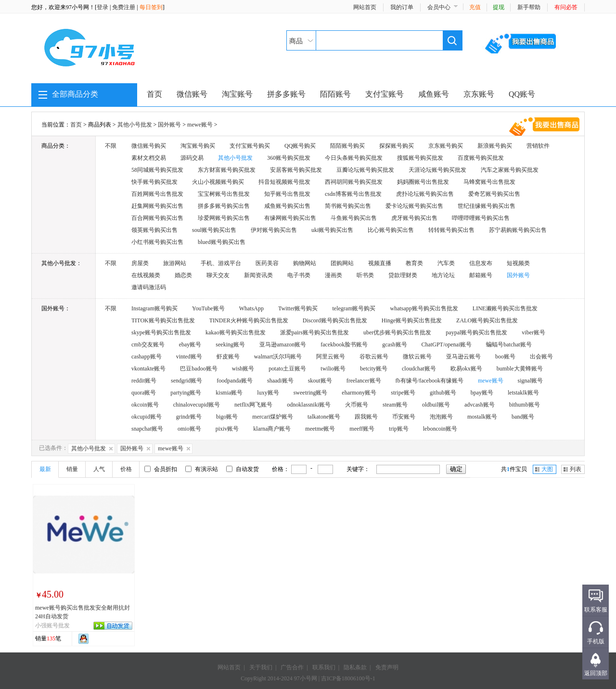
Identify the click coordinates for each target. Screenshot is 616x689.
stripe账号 (403, 393)
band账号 (523, 417)
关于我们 (261, 667)
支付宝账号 (385, 94)
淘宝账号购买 (198, 146)
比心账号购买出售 (391, 230)
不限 (111, 146)
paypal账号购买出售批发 (476, 332)
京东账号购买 (446, 146)
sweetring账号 (311, 393)
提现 (499, 7)
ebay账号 (190, 344)
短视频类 (518, 263)
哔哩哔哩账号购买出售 (481, 218)
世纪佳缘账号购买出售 (487, 206)
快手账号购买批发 (154, 182)
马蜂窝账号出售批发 (489, 182)
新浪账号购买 (495, 146)
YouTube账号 (208, 308)
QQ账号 (522, 94)
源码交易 (192, 158)
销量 (72, 469)
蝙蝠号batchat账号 (509, 344)
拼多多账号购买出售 (224, 206)
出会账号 (541, 357)
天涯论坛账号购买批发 (437, 170)
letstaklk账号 (523, 393)
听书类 (365, 275)
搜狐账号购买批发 (420, 158)
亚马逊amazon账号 (283, 344)
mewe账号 (200, 125)
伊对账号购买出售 (274, 230)
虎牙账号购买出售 (414, 218)
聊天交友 (218, 275)
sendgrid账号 (186, 381)
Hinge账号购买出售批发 (412, 320)
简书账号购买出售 (348, 206)
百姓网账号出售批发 (157, 194)
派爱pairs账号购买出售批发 (314, 332)
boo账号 (505, 357)
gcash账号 (394, 344)
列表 (576, 469)
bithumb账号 (525, 405)
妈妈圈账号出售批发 (423, 182)
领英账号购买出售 (154, 230)
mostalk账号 (482, 417)
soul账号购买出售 (214, 230)
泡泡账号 (441, 417)
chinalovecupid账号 (197, 405)
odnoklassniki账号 (309, 405)
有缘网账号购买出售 (290, 218)
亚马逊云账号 (463, 357)
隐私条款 (355, 667)
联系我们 (324, 667)
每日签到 (151, 7)
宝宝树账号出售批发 (224, 194)
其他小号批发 (135, 125)
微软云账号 (417, 357)
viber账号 (533, 332)
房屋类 (140, 263)
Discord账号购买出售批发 (335, 320)
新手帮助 (529, 7)
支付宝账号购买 (250, 146)
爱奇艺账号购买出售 (494, 194)
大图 (547, 469)
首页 (154, 94)
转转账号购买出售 (451, 230)
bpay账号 (482, 393)
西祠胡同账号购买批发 (354, 182)
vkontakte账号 (148, 369)
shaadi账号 (280, 381)
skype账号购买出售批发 (161, 332)
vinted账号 (189, 357)
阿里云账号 (331, 357)
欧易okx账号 (466, 369)
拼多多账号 (286, 94)
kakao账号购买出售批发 (236, 332)
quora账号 (144, 393)
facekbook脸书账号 (344, 344)
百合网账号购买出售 (157, 218)
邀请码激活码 (149, 287)
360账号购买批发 (289, 158)
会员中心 (439, 7)
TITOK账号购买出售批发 (163, 320)
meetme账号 (320, 429)
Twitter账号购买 (298, 308)
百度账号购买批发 (481, 158)
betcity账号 (374, 369)
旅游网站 (175, 263)
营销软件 (538, 146)
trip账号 (399, 429)
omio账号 (189, 429)
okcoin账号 (145, 405)
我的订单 (402, 7)
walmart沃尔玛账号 (278, 357)
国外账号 (169, 125)
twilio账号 (333, 369)
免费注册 (124, 7)
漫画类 (334, 275)
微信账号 (192, 94)
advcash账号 (480, 405)
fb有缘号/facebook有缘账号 (430, 381)
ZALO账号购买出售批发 (487, 320)
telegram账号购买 (354, 308)
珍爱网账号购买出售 (224, 218)
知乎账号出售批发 (287, 194)
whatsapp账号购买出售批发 (424, 308)
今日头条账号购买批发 (354, 158)
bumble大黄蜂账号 (520, 369)
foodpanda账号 (235, 381)
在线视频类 (146, 275)
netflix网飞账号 (253, 405)
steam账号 (395, 405)
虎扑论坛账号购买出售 (425, 194)
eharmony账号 (359, 393)
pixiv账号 (227, 429)
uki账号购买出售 (332, 230)
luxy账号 (268, 393)
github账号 (443, 393)
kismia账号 (229, 393)
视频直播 (380, 263)
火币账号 (357, 405)
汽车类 (446, 263)
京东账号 (479, 94)
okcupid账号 (147, 417)
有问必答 (566, 7)
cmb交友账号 (148, 344)
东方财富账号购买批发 (227, 170)
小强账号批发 (52, 625)
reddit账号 (144, 381)
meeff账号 (362, 429)
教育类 (414, 263)
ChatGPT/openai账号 (447, 344)
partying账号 (186, 393)
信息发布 (481, 263)
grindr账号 (189, 417)
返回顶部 (596, 673)
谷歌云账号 (374, 357)
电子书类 (299, 275)
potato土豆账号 (287, 369)
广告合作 (292, 667)
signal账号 (531, 381)
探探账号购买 (397, 146)
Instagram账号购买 (154, 308)
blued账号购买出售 (222, 242)
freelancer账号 (364, 381)
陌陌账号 (335, 94)
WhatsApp (251, 308)
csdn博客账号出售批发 (353, 194)
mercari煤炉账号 (273, 417)
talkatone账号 (324, 417)
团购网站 (342, 263)
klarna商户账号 (272, 429)
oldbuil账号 (436, 405)
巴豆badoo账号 (199, 369)
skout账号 (320, 381)
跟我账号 (366, 417)
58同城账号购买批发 (157, 170)
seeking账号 (230, 344)
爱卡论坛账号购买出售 (414, 206)
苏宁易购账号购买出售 (518, 230)
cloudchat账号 (419, 369)
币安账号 (404, 417)
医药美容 (267, 263)
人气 (99, 469)
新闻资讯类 (258, 275)
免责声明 (387, 667)
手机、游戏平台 (221, 263)
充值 (475, 7)
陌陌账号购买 (347, 146)
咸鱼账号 (434, 94)
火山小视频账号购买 (218, 182)
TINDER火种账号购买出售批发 (249, 320)
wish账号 (243, 369)
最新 (45, 469)
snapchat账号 (147, 429)
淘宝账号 (237, 94)
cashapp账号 (147, 357)
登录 (103, 7)
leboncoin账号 (440, 429)
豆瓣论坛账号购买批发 (365, 170)
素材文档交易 (149, 158)
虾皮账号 (228, 357)
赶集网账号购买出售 (157, 206)
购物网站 (305, 263)
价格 (126, 469)
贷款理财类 (403, 275)
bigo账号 (227, 417)
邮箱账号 (481, 275)
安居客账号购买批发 (296, 170)
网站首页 (365, 7)
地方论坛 (443, 275)
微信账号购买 (149, 146)
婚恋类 (183, 275)
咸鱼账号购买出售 (287, 206)
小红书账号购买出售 (157, 242)
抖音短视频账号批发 (284, 182)
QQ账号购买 (300, 146)
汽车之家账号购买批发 (510, 170)
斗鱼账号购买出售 (354, 218)
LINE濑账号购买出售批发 (505, 308)
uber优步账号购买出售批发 (397, 332)
